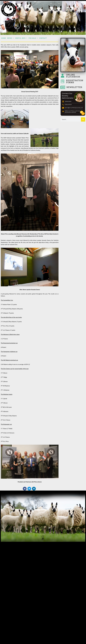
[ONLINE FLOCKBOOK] (63, 76)
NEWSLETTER (74, 87)
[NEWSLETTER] (63, 87)
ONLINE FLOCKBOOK (73, 76)
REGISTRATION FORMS (75, 81)
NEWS (10, 38)
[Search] (83, 119)
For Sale (33, 38)
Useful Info (21, 38)
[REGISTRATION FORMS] (63, 81)
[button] (25, 489)
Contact (43, 38)
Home (4, 38)
